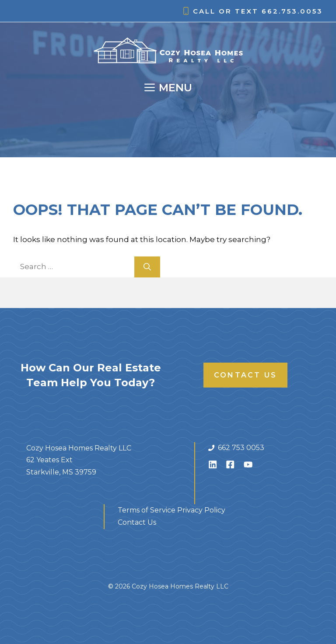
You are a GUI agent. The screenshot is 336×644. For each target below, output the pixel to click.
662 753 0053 (241, 448)
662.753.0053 (292, 11)
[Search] (147, 267)
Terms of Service (147, 510)
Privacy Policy (201, 510)
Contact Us (245, 375)
